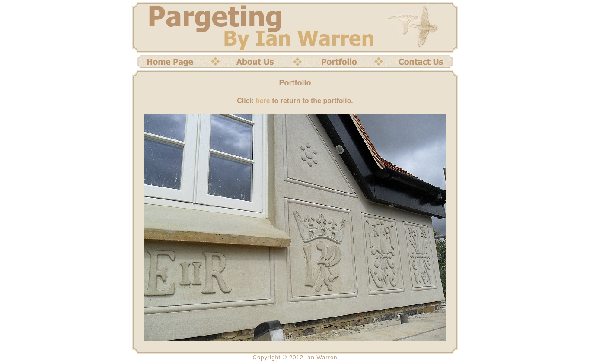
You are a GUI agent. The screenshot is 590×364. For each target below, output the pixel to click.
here (263, 101)
